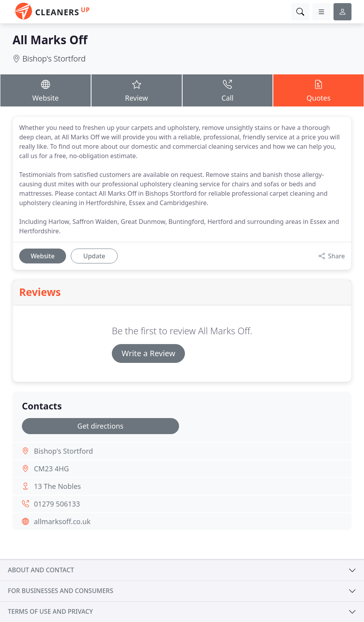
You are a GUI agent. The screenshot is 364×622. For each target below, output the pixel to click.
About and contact (41, 570)
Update (94, 256)
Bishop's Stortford (54, 59)
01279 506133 (57, 504)
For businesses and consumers (60, 591)
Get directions (100, 426)
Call (228, 90)
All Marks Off (50, 40)
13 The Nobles (57, 486)
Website (46, 90)
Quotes (318, 90)
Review (137, 90)
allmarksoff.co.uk (62, 521)
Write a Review (148, 353)
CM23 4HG (52, 469)
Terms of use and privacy (50, 611)
